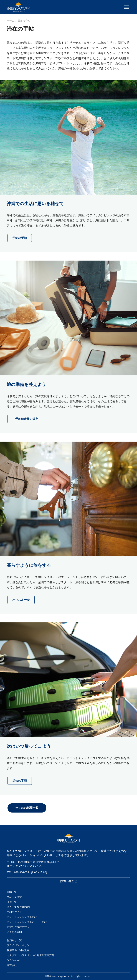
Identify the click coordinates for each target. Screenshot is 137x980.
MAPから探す (14, 897)
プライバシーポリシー (19, 945)
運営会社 (12, 965)
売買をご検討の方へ (18, 927)
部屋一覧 (12, 902)
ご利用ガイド (14, 912)
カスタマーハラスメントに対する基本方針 (31, 955)
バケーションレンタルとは (22, 917)
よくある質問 (14, 932)
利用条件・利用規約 (18, 950)
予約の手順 (20, 238)
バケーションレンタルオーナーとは (27, 922)
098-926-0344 (22, 872)
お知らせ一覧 (14, 940)
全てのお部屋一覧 (27, 808)
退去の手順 (20, 781)
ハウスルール (21, 600)
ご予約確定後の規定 (25, 419)
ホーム (11, 21)
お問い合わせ (68, 881)
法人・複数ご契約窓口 (19, 907)
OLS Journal (13, 960)
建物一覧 (12, 892)
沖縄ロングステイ (18, 7)
